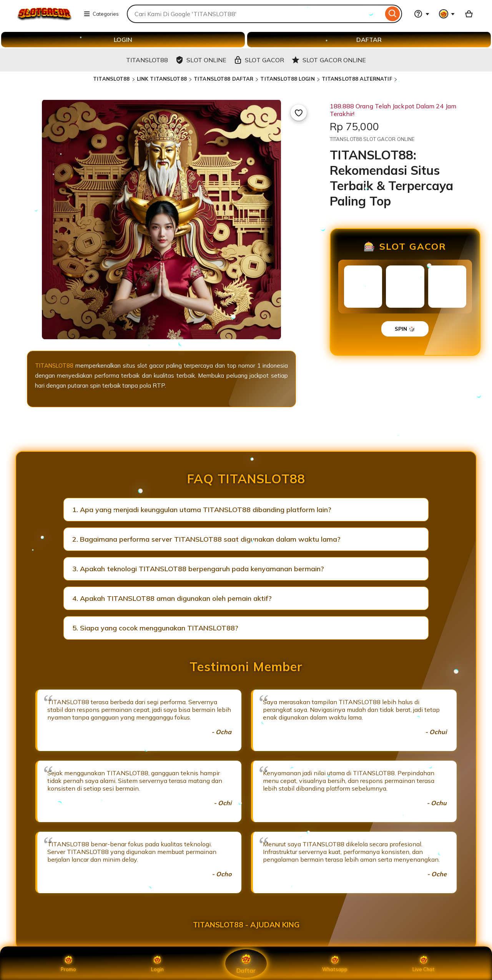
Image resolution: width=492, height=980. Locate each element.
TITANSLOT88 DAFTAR (224, 79)
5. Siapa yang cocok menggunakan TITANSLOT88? (155, 628)
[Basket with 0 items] (469, 14)
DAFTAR (369, 40)
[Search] (393, 14)
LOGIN (123, 40)
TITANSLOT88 (111, 79)
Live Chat (424, 963)
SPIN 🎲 (405, 329)
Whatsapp (335, 963)
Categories (101, 14)
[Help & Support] (422, 14)
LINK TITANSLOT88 (162, 79)
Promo (69, 963)
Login (157, 963)
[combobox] (255, 14)
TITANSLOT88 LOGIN (287, 79)
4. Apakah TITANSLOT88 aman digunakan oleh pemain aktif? (172, 598)
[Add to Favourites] (299, 113)
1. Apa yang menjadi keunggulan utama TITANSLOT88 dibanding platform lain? (202, 510)
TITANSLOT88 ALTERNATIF (357, 79)
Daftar (246, 963)
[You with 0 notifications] (447, 14)
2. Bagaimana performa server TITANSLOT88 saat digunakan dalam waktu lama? (206, 539)
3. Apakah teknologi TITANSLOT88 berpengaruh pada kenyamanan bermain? (198, 569)
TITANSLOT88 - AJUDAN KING (246, 925)
